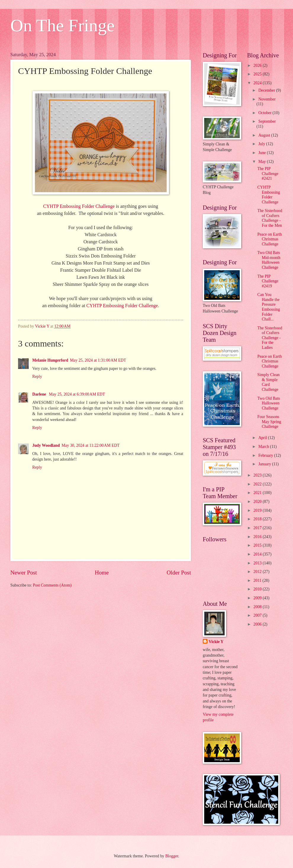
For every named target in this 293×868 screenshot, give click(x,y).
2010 (258, 589)
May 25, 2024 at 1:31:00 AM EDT (98, 360)
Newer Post (24, 573)
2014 (258, 554)
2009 (258, 598)
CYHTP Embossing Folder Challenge (79, 206)
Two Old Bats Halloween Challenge (268, 403)
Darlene (40, 394)
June (263, 153)
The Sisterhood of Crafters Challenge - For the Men (270, 218)
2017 (258, 528)
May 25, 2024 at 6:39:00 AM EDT (77, 394)
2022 (258, 484)
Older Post (179, 573)
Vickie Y (216, 642)
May (263, 162)
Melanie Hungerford (50, 360)
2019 (258, 510)
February (266, 455)
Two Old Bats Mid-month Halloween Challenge (269, 260)
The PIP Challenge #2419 (268, 281)
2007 (258, 615)
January (265, 464)
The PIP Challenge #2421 (268, 174)
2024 (258, 83)
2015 (258, 545)
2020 (258, 502)
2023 (258, 475)
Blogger (172, 856)
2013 (258, 563)
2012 (258, 572)
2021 (258, 493)
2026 (258, 65)
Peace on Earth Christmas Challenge (269, 239)
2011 (258, 580)
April (263, 438)
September (267, 121)
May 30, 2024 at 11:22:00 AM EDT (91, 445)
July (262, 144)
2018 (258, 519)
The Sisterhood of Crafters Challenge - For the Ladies (270, 338)
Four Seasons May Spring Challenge (269, 422)
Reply (37, 376)
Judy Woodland (46, 445)
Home (102, 573)
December (267, 90)
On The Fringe (62, 25)
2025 (258, 74)
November (267, 99)
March (264, 447)
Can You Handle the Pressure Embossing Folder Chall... (268, 307)
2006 (258, 624)
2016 (258, 537)
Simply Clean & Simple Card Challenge (268, 382)
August (265, 135)
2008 (258, 607)
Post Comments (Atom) (52, 585)
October (265, 113)
